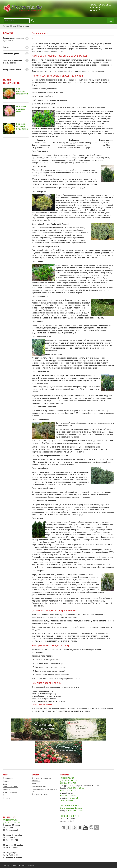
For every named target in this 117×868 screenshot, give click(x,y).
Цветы (6, 47)
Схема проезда (66, 800)
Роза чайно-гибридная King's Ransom (22, 126)
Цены (5, 784)
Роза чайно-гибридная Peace (21, 109)
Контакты (7, 798)
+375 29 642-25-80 (76, 788)
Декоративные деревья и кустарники (14, 39)
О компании (8, 778)
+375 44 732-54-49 (68, 795)
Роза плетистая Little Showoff (22, 91)
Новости (6, 790)
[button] (111, 21)
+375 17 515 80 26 (68, 790)
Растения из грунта (11, 54)
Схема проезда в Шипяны (71, 808)
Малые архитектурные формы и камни (13, 62)
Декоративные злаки (12, 69)
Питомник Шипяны (10, 787)
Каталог (6, 781)
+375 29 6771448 (75, 810)
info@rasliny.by (73, 798)
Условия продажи (10, 792)
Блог (5, 795)
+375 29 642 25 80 (103, 5)
